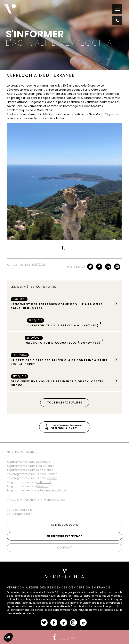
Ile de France (45, 470)
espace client (24, 514)
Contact (64, 548)
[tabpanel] (64, 182)
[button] (8, 637)
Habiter (52, 474)
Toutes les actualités (65, 402)
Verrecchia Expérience (64, 536)
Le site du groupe (65, 525)
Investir (52, 478)
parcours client (25, 510)
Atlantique (43, 462)
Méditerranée (45, 466)
